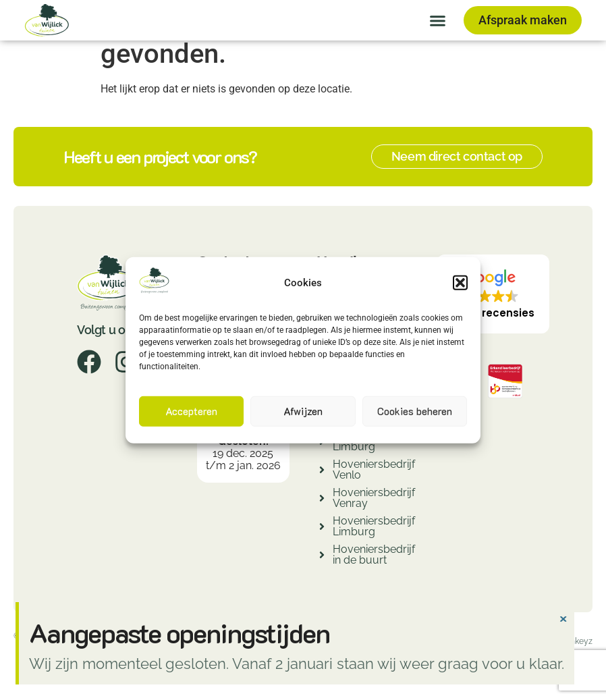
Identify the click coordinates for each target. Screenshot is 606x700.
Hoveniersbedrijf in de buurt (374, 555)
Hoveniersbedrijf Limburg (374, 526)
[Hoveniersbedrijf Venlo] (322, 472)
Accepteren (191, 411)
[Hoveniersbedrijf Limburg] (322, 528)
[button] (460, 283)
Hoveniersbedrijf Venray (374, 498)
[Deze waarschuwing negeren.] (562, 618)
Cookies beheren (415, 411)
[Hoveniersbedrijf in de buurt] (322, 557)
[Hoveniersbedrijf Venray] (322, 500)
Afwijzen (303, 411)
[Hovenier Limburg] (322, 443)
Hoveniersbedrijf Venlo (374, 469)
